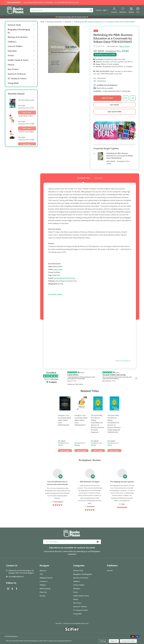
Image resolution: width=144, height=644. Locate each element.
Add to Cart (107, 98)
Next (35, 94)
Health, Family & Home (18, 60)
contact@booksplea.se (16, 577)
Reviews (98, 178)
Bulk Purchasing (45, 589)
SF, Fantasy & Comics (17, 78)
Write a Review (125, 46)
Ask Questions (114, 112)
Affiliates (43, 585)
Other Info (43, 592)
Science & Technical (17, 74)
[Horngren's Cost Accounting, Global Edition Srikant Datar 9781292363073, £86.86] (81, 403)
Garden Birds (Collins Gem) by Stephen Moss (34, 116)
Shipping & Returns (46, 578)
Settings (103, 641)
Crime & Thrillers (15, 46)
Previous (31, 94)
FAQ (41, 574)
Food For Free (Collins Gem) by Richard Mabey (34, 132)
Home (42, 22)
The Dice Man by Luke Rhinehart (30, 100)
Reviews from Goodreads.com (123, 361)
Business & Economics (18, 37)
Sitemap (42, 596)
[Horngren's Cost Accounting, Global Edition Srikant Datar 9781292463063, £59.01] (65, 403)
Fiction (11, 55)
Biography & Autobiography (19, 31)
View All (110, 571)
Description (83, 178)
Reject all (114, 641)
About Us (43, 571)
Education (12, 51)
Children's (12, 42)
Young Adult (13, 83)
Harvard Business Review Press (65, 278)
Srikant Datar (58, 269)
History (11, 65)
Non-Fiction (13, 69)
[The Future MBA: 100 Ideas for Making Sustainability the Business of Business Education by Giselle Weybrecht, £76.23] (98, 403)
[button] (114, 131)
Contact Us (43, 581)
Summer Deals (14, 25)
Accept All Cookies (128, 641)
